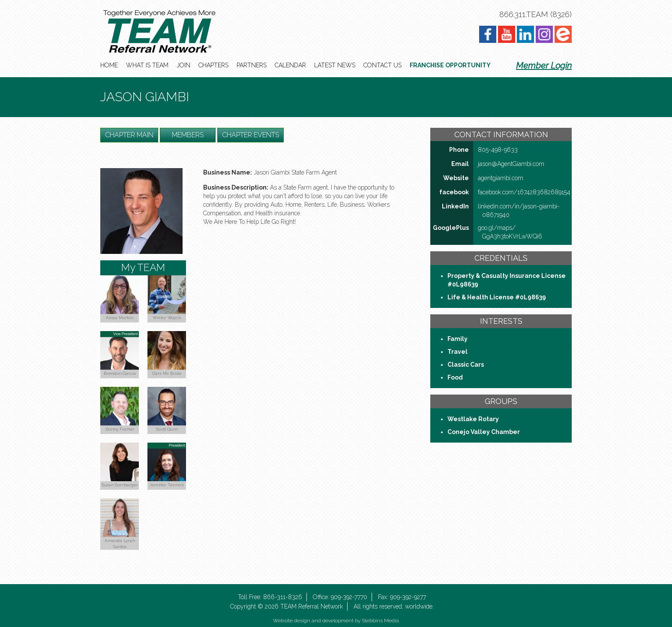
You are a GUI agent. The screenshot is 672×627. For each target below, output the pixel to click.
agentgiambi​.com (501, 178)
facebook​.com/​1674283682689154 (524, 192)
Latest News (335, 65)
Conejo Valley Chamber (484, 432)
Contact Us (382, 65)
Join (183, 65)
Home (109, 65)
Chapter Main (129, 135)
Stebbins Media (380, 621)
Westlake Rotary (473, 419)
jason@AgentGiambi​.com (511, 164)
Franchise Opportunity (450, 65)
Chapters (213, 65)
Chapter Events (250, 135)
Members (188, 135)
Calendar (290, 65)
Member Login (544, 66)
